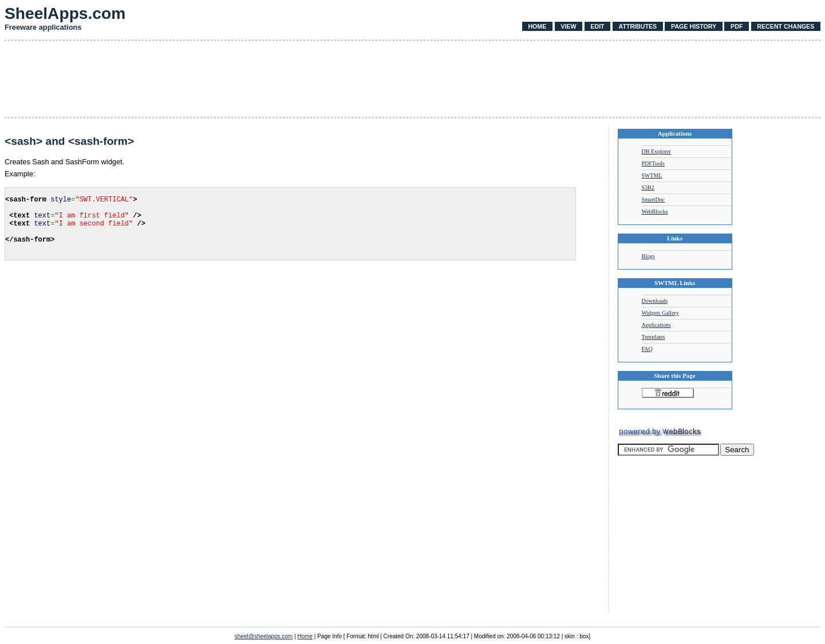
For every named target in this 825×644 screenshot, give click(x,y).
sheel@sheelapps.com (264, 636)
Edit (597, 26)
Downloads (655, 301)
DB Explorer (656, 151)
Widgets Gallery (660, 313)
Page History (694, 26)
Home (537, 26)
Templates (654, 337)
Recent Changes (785, 26)
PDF (737, 26)
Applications (656, 325)
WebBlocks (655, 212)
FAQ (647, 349)
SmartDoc (654, 199)
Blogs (648, 256)
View (568, 26)
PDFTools (653, 163)
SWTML (652, 175)
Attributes (637, 26)
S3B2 (648, 187)
